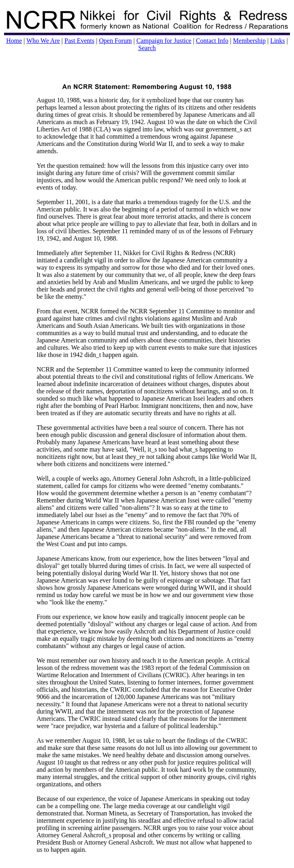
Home (14, 41)
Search (147, 48)
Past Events (79, 41)
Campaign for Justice (164, 41)
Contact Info (212, 41)
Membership (249, 41)
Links (277, 41)
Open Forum (115, 41)
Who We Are (43, 41)
